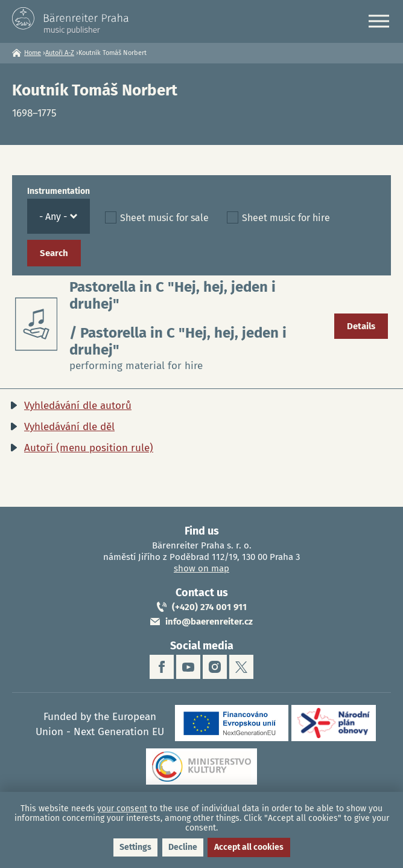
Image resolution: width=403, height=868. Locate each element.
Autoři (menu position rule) (89, 448)
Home (33, 53)
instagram (215, 667)
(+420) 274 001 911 (209, 607)
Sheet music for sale (164, 218)
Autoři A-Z (60, 53)
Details (361, 326)
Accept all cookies (249, 847)
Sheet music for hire (286, 218)
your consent (122, 809)
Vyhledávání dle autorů (78, 406)
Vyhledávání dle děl (69, 427)
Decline (183, 847)
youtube (188, 667)
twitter (241, 667)
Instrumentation (59, 191)
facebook (162, 667)
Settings (135, 847)
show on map (201, 568)
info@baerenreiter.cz (209, 622)
